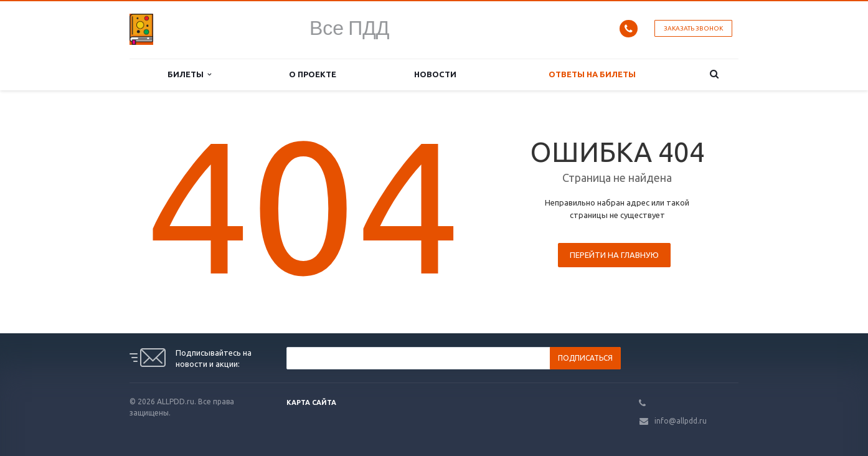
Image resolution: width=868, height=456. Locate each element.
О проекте (313, 74)
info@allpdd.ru (681, 421)
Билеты (189, 74)
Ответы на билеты (592, 74)
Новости (435, 74)
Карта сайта (311, 402)
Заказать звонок (693, 28)
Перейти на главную (614, 255)
